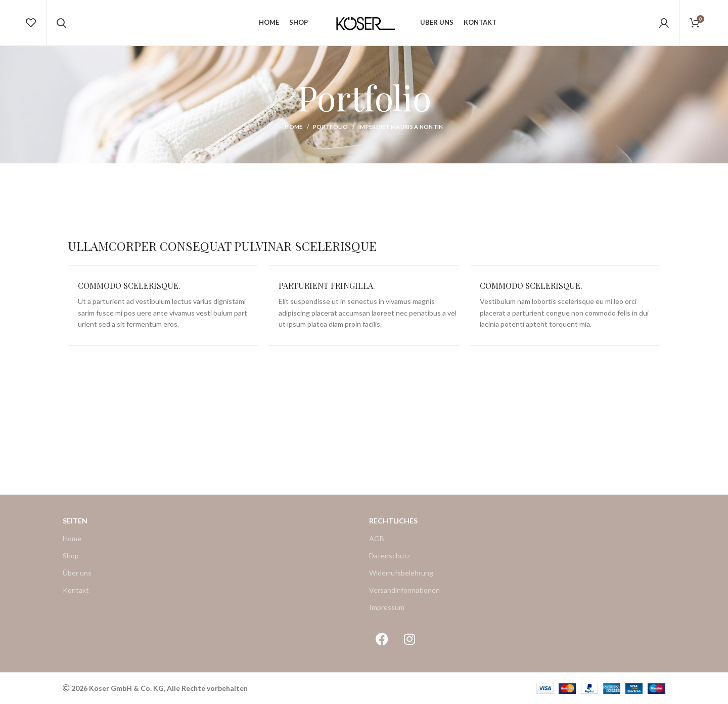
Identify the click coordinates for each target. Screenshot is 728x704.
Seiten (75, 521)
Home (293, 127)
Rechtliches (393, 521)
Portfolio (331, 127)
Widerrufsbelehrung (401, 573)
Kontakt (76, 590)
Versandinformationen (404, 590)
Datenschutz (390, 556)
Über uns (77, 573)
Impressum (387, 607)
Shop (71, 556)
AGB (377, 538)
